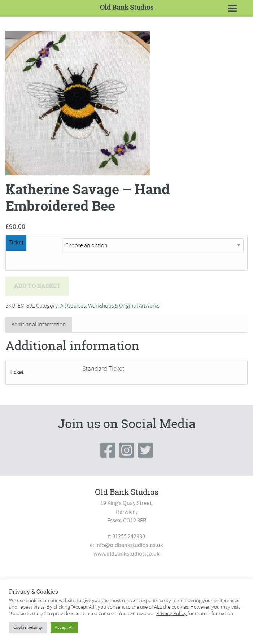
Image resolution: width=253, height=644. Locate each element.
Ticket (16, 243)
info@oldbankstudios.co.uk (129, 545)
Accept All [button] (64, 627)
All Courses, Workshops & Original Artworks (110, 306)
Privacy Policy (171, 613)
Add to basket (37, 286)
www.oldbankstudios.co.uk (126, 554)
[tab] (39, 325)
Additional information (39, 325)
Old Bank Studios (127, 7)
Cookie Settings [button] (28, 627)
